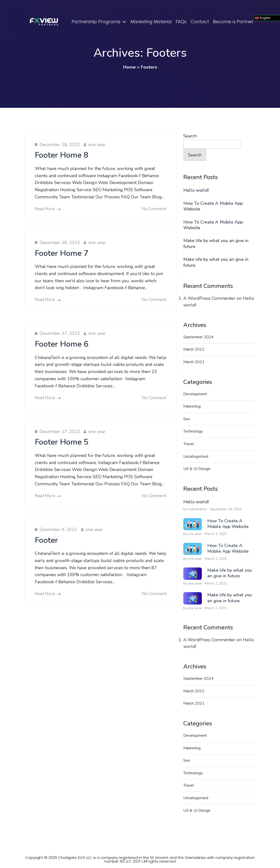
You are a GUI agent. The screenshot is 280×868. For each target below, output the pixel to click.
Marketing (192, 406)
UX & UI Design (197, 469)
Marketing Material (151, 22)
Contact (200, 22)
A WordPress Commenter (209, 298)
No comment (154, 209)
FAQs (181, 22)
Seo (187, 419)
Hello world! (196, 190)
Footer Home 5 (62, 442)
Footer (46, 540)
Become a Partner (233, 22)
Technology (193, 431)
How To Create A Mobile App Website (213, 206)
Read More (45, 209)
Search (190, 136)
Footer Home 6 (62, 344)
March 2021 (194, 362)
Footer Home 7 (62, 253)
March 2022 (194, 349)
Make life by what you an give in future (216, 244)
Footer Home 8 (62, 155)
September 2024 (198, 337)
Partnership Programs (96, 22)
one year (97, 145)
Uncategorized (196, 456)
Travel (188, 444)
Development (195, 394)
